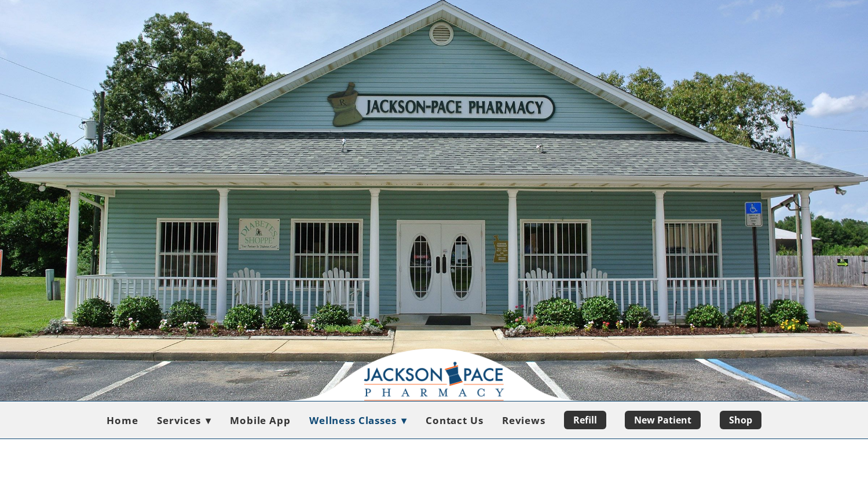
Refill (585, 420)
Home (122, 420)
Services (184, 420)
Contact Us (455, 420)
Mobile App (260, 420)
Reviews (524, 420)
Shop (741, 420)
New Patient (663, 420)
